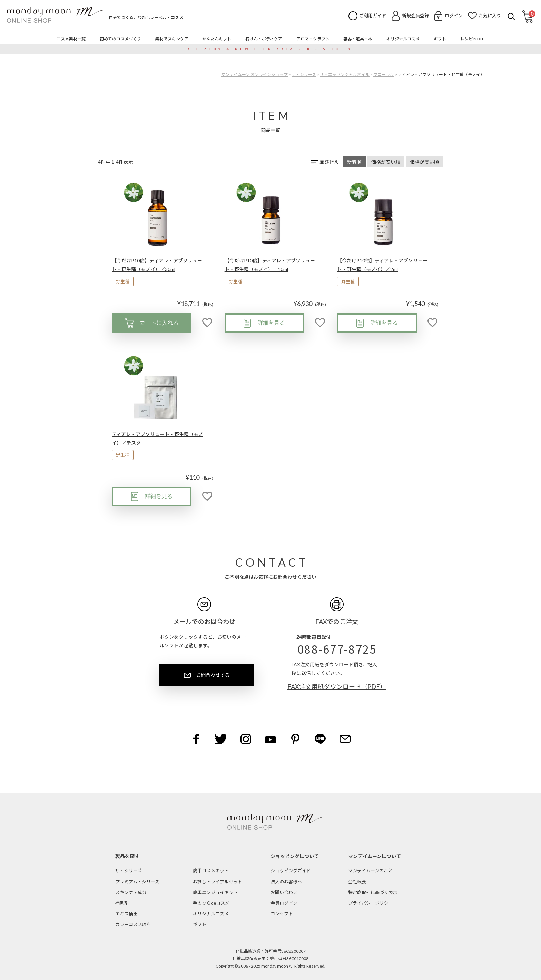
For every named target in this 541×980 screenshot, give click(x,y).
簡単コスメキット (211, 871)
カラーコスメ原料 (133, 924)
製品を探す (127, 856)
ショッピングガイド (291, 871)
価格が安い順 (386, 162)
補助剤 (122, 903)
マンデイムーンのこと (370, 871)
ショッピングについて (295, 856)
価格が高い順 (424, 162)
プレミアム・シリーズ (137, 882)
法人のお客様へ (286, 882)
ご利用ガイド (373, 16)
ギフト (200, 924)
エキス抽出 (126, 914)
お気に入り (490, 16)
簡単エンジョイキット (215, 892)
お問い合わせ (284, 892)
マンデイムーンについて (375, 856)
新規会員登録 (415, 16)
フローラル (384, 74)
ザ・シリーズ (304, 74)
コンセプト (282, 914)
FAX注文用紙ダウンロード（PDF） (337, 686)
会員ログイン (284, 903)
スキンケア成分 (131, 892)
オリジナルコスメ (211, 914)
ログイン (454, 16)
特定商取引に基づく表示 (373, 892)
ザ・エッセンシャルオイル (345, 74)
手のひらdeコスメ (211, 903)
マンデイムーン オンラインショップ (254, 74)
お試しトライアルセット (218, 882)
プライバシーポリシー (371, 903)
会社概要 (357, 882)
